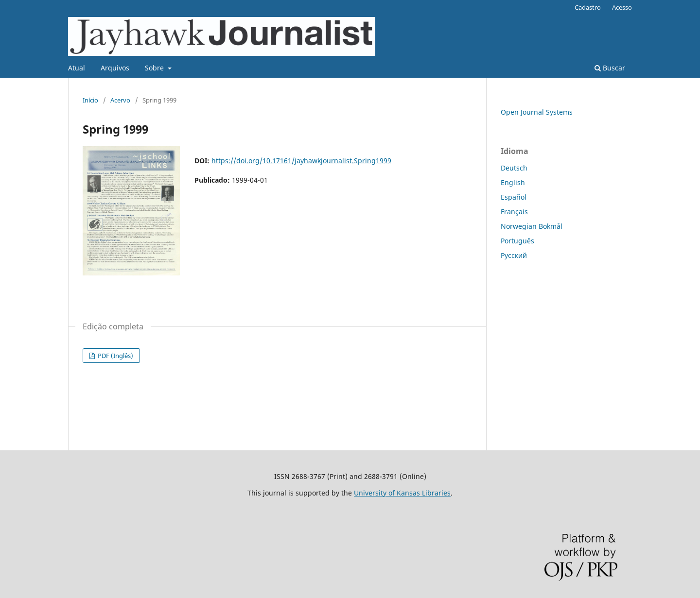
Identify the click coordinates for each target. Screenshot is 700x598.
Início (90, 100)
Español (514, 197)
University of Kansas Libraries (402, 493)
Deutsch (514, 168)
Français (514, 212)
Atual (77, 68)
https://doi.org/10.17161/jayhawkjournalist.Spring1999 (301, 161)
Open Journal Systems (537, 112)
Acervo (120, 100)
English (513, 182)
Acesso (622, 7)
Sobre (155, 68)
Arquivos (115, 68)
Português (517, 241)
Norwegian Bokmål (532, 226)
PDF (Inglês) (115, 356)
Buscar (610, 68)
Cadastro (588, 7)
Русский (514, 255)
